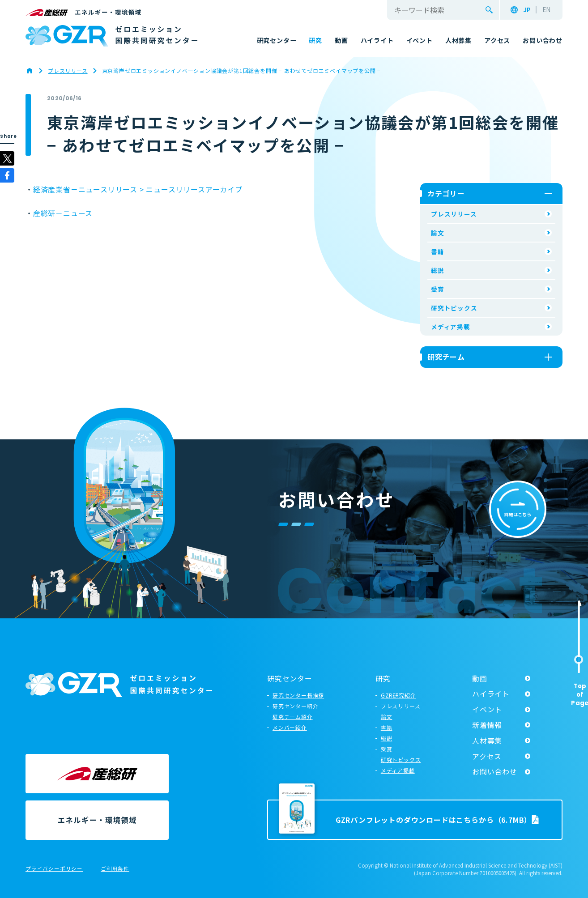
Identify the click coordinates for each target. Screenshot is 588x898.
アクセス (487, 756)
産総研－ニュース (63, 213)
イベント (487, 709)
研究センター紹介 (295, 706)
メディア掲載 (451, 327)
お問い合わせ (495, 771)
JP (527, 10)
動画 (480, 678)
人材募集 (487, 741)
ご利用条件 (115, 869)
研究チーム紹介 (293, 717)
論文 (438, 233)
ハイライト (491, 694)
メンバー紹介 (290, 727)
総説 (438, 270)
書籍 (438, 251)
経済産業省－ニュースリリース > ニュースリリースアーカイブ (138, 189)
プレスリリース (454, 214)
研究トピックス (454, 308)
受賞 (438, 289)
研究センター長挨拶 (298, 695)
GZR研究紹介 (398, 695)
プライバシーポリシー (54, 869)
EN (546, 10)
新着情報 (487, 725)
